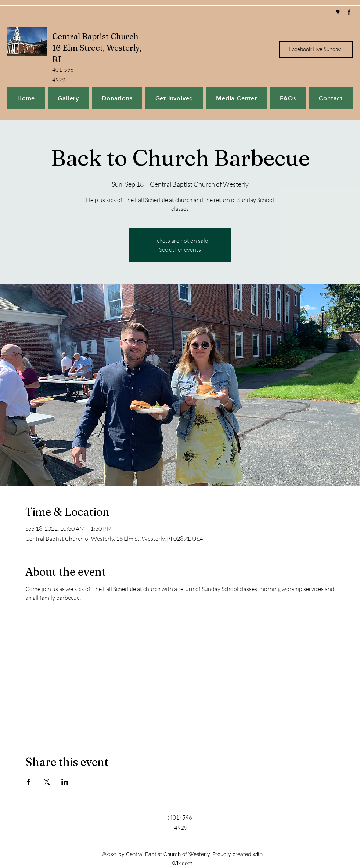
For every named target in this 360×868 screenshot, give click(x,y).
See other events (180, 249)
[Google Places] (338, 12)
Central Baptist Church (95, 36)
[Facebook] (349, 12)
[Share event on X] (47, 782)
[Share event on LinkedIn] (65, 782)
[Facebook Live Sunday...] (316, 49)
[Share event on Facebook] (29, 782)
